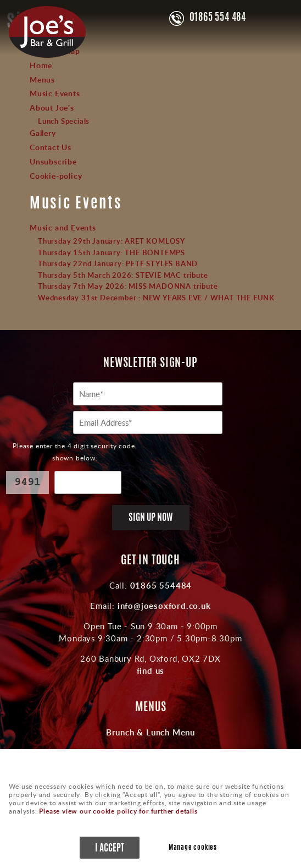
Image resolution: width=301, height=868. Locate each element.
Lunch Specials (64, 121)
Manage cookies (193, 848)
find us (151, 671)
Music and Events (63, 227)
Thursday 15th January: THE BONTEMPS (112, 252)
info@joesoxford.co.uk (163, 606)
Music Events (55, 93)
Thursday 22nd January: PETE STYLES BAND (118, 263)
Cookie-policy (56, 175)
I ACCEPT (110, 848)
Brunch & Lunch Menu (150, 732)
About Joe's (52, 107)
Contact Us (51, 147)
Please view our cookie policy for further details (118, 811)
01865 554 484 (218, 18)
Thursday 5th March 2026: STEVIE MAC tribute (123, 275)
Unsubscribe (53, 161)
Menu (282, 18)
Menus (42, 79)
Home (41, 65)
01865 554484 (160, 585)
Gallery (43, 133)
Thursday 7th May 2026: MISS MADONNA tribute (128, 286)
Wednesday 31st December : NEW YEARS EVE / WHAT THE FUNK (156, 298)
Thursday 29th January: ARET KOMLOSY (112, 241)
